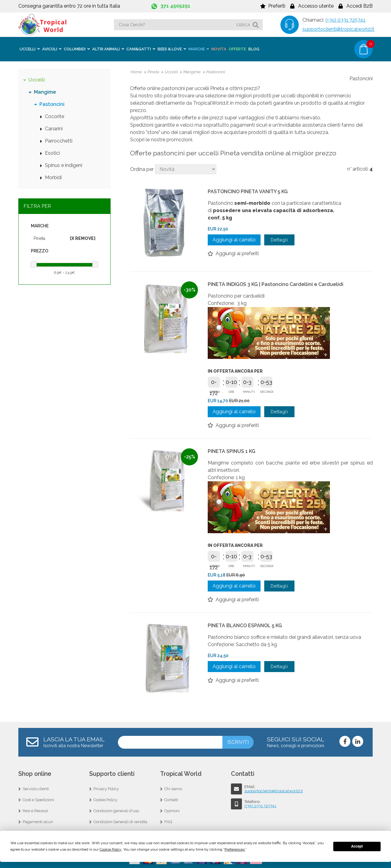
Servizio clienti (36, 788)
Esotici (52, 153)
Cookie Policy (105, 799)
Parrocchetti (59, 141)
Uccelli (37, 80)
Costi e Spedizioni (38, 799)
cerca (243, 25)
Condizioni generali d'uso (116, 810)
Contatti (171, 799)
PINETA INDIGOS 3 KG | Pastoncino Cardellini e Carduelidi (276, 284)
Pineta (39, 238)
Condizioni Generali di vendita (120, 821)
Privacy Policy (106, 788)
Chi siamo (173, 788)
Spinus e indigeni (64, 165)
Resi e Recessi (35, 810)
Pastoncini (52, 104)
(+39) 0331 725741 (345, 20)
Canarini (54, 128)
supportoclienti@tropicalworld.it (338, 29)
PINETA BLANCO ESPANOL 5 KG (245, 625)
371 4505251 (175, 6)
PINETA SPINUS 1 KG (232, 451)
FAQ (168, 821)
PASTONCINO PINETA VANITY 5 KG (248, 191)
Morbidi (53, 177)
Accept (357, 846)
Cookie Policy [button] (111, 849)
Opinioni (172, 810)
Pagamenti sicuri (38, 821)
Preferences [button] (235, 849)
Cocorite (55, 116)
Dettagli (279, 240)
